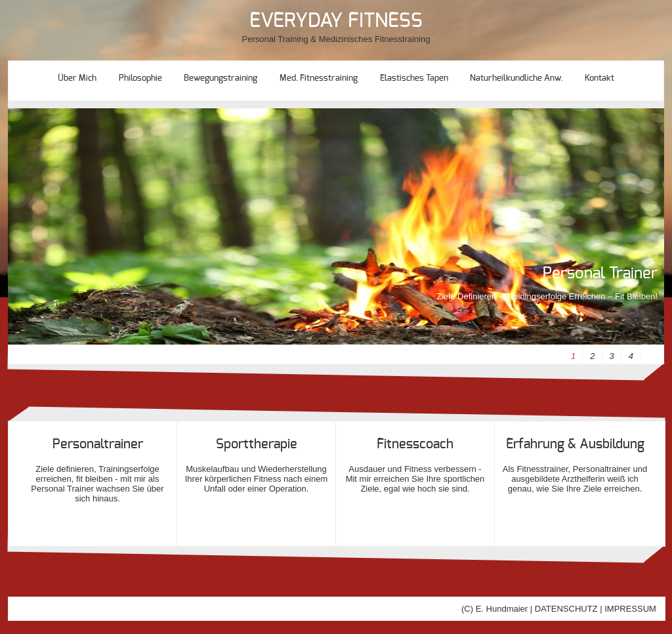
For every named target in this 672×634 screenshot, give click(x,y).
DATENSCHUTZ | (569, 609)
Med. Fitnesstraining (319, 78)
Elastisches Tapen (414, 78)
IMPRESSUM (630, 609)
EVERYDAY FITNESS (336, 21)
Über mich (77, 78)
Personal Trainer (600, 274)
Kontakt (599, 78)
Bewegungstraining (220, 78)
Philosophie (140, 78)
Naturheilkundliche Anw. (516, 78)
